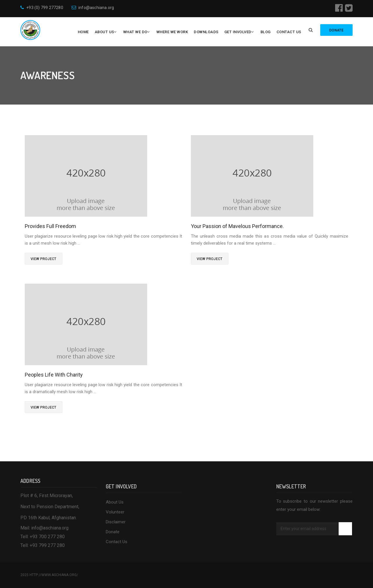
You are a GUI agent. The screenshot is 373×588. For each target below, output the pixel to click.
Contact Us (289, 32)
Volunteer (115, 512)
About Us (104, 32)
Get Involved (238, 32)
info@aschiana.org (93, 8)
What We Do (135, 32)
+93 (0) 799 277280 (42, 8)
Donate (113, 532)
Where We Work (172, 32)
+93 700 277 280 (47, 537)
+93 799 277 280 (47, 545)
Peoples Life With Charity (54, 375)
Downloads (206, 32)
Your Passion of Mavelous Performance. (237, 226)
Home (83, 32)
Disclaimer (116, 522)
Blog (266, 32)
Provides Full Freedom (50, 226)
